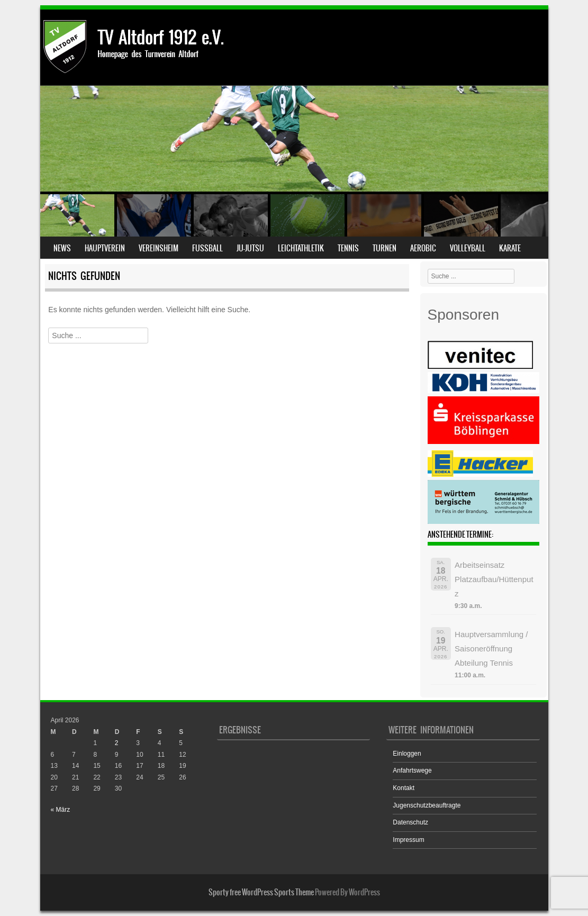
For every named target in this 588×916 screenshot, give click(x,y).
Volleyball (468, 248)
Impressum (408, 840)
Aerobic (423, 248)
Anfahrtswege (412, 770)
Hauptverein (105, 248)
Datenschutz (410, 822)
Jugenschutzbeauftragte (427, 805)
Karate (510, 248)
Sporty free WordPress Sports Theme (261, 892)
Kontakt (404, 788)
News (62, 248)
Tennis (348, 248)
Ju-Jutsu (250, 248)
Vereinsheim (159, 248)
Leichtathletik (301, 248)
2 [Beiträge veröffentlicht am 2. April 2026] (117, 743)
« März (61, 810)
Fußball (207, 248)
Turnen (385, 248)
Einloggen (407, 754)
